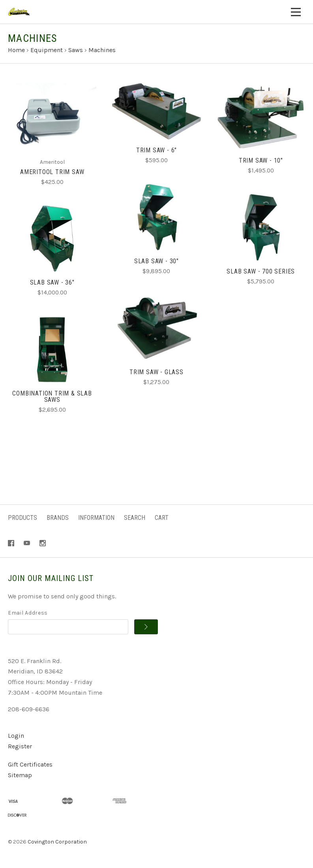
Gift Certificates (30, 764)
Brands (58, 518)
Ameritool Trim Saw (52, 172)
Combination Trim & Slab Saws (52, 397)
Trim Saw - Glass (156, 372)
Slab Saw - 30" (156, 261)
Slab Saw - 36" (52, 282)
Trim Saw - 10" (261, 160)
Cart (162, 518)
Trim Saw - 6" (156, 150)
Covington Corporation (57, 842)
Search (135, 518)
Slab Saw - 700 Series (261, 271)
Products (22, 518)
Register (20, 746)
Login (16, 736)
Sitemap (20, 775)
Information (96, 518)
